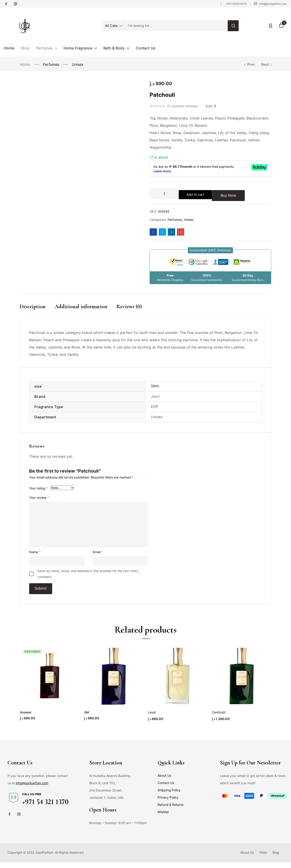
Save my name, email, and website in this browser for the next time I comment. (88, 575)
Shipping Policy (169, 796)
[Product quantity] (164, 194)
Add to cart (197, 194)
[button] (210, 250)
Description (33, 307)
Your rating (38, 490)
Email (98, 553)
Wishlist (163, 818)
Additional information (81, 307)
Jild (86, 718)
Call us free (32, 800)
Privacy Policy (168, 803)
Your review (39, 499)
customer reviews (182, 106)
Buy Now (232, 194)
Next (266, 65)
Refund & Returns (171, 810)
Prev (249, 65)
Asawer (25, 718)
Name (35, 553)
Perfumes (51, 65)
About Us (164, 781)
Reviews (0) (129, 307)
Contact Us (166, 789)
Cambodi (218, 718)
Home (25, 65)
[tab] (37, 311)
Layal (152, 718)
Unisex (78, 65)
